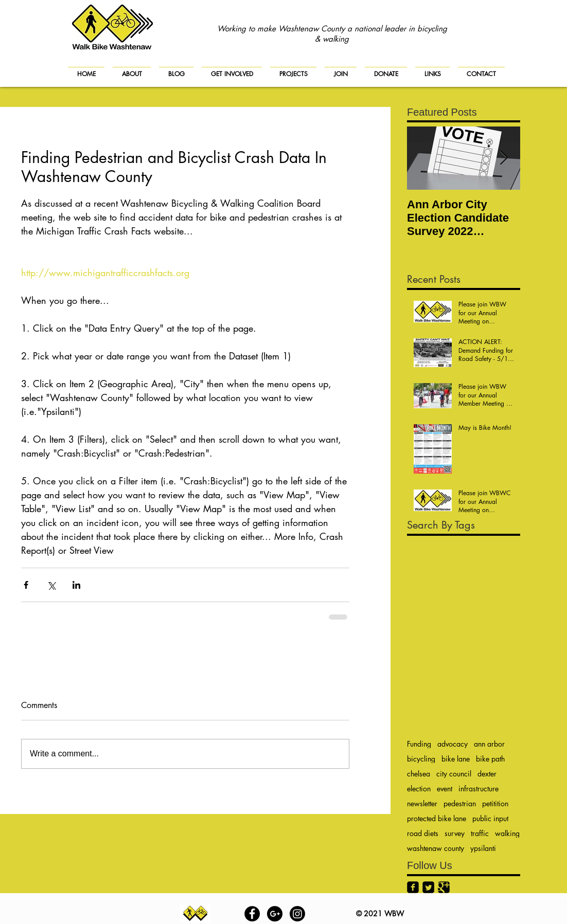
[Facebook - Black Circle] (252, 914)
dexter (487, 774)
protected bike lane (437, 818)
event (445, 789)
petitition (495, 803)
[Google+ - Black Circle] (275, 914)
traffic (480, 833)
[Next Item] (504, 158)
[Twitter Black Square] (428, 887)
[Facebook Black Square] (413, 887)
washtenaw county (436, 848)
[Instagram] (297, 914)
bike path (490, 759)
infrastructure (479, 789)
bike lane (456, 759)
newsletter (422, 803)
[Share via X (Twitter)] (51, 585)
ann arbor (489, 744)
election (419, 789)
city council (454, 774)
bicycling (421, 759)
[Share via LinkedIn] (76, 585)
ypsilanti (483, 848)
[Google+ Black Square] (444, 887)
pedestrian (460, 803)
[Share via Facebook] (26, 585)
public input (490, 818)
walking (507, 833)
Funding (419, 744)
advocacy (453, 744)
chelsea (419, 774)
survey (455, 833)
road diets (423, 833)
